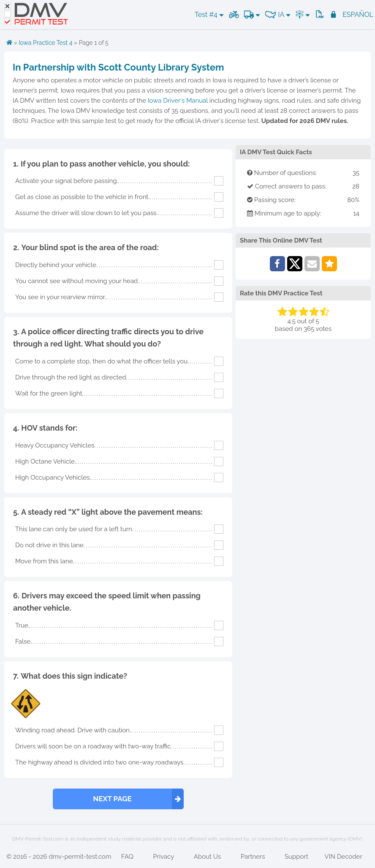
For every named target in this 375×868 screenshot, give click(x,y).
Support (296, 857)
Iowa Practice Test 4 (45, 43)
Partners (253, 857)
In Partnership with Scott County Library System (118, 67)
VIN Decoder (343, 857)
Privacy (163, 857)
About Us (207, 857)
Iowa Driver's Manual (178, 101)
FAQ (127, 857)
